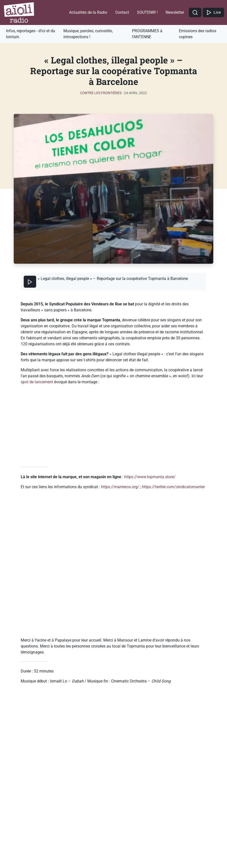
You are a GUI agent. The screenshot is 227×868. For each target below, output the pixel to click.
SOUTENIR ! (147, 12)
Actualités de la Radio (88, 12)
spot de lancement (37, 382)
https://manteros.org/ (120, 487)
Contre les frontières (101, 93)
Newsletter (175, 12)
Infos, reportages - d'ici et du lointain (31, 34)
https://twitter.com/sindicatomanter (173, 487)
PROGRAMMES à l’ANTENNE (147, 34)
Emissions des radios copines (198, 34)
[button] (195, 13)
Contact (122, 12)
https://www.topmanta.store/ (150, 477)
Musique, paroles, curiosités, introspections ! (88, 34)
